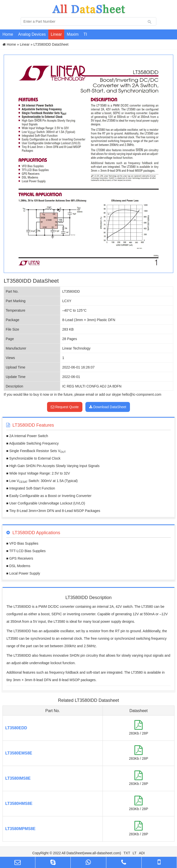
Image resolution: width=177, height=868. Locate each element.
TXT (127, 853)
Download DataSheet (108, 407)
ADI (142, 853)
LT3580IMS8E (18, 778)
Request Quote (65, 407)
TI (85, 34)
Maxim (73, 34)
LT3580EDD (16, 728)
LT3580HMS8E (19, 804)
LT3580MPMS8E (20, 829)
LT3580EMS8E (19, 753)
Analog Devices (32, 34)
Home (8, 34)
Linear (56, 34)
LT (135, 853)
